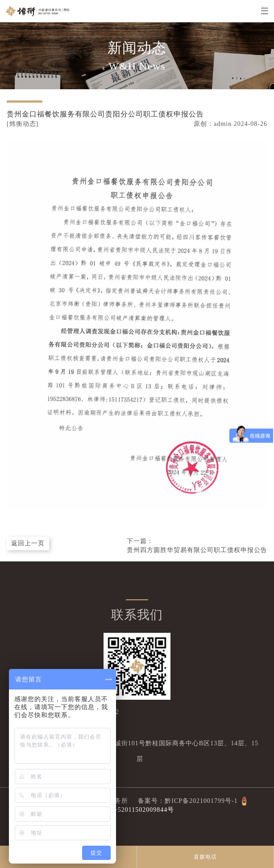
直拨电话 (205, 857)
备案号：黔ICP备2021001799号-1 (184, 801)
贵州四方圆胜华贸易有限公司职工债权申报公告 (197, 550)
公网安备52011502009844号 (133, 810)
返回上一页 (28, 543)
